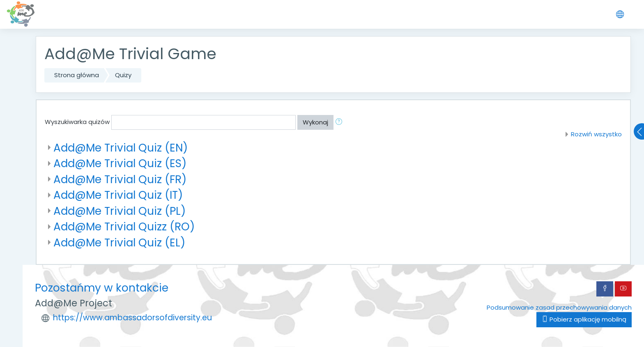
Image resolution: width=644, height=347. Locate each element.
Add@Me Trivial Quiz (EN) (121, 148)
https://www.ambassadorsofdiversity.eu (132, 318)
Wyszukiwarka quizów (77, 122)
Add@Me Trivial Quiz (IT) (118, 195)
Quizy (123, 75)
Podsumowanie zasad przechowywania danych (559, 307)
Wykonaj (315, 122)
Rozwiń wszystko (596, 134)
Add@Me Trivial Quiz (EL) (119, 242)
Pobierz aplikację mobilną (584, 319)
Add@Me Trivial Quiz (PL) (120, 211)
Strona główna (77, 75)
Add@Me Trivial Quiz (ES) (120, 163)
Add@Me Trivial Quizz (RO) (124, 226)
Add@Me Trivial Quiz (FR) (120, 179)
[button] (340, 123)
